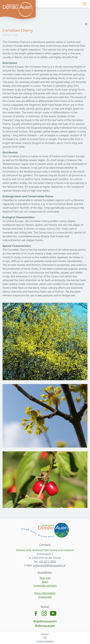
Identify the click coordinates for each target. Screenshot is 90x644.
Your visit (45, 578)
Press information (45, 593)
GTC (45, 637)
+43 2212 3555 (47, 562)
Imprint (45, 634)
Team (45, 582)
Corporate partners (45, 586)
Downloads (45, 597)
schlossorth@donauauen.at (49, 565)
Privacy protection (45, 641)
